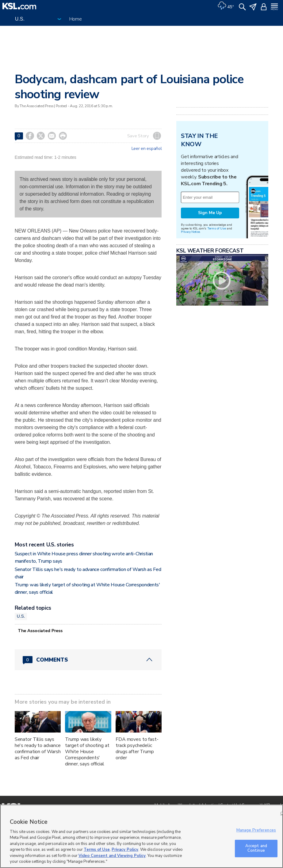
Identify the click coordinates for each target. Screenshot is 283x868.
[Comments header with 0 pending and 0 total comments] (88, 660)
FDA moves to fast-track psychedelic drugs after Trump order (137, 749)
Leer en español (147, 149)
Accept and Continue (256, 848)
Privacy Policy (125, 850)
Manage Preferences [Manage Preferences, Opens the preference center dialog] (256, 830)
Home (76, 19)
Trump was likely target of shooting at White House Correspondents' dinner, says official (87, 752)
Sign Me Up (210, 213)
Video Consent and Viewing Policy (112, 856)
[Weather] (226, 6)
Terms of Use (217, 228)
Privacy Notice (190, 232)
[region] (141, 836)
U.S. (21, 616)
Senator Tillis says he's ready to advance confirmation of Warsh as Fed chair (38, 749)
